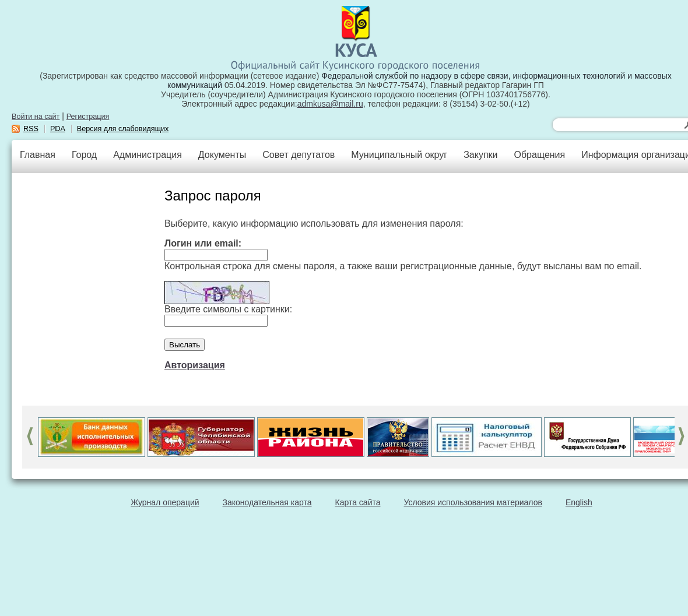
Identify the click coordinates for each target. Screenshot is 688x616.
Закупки (480, 155)
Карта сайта (358, 502)
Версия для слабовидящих (123, 129)
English (579, 502)
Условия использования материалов (473, 502)
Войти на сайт (36, 117)
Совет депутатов (299, 155)
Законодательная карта (267, 502)
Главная (38, 155)
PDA (58, 129)
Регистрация (88, 117)
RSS (31, 129)
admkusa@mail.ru (330, 104)
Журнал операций (165, 502)
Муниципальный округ (399, 155)
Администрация (148, 155)
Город (84, 155)
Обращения (539, 155)
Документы (222, 155)
